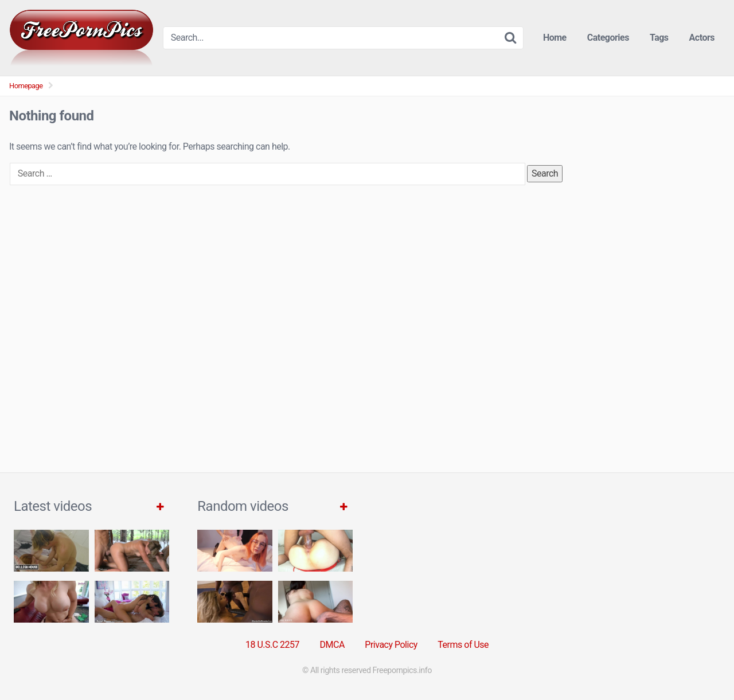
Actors (702, 38)
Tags (659, 38)
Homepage (26, 86)
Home (555, 38)
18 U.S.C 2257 (272, 645)
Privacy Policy (391, 645)
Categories (608, 38)
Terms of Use (463, 645)
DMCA (332, 645)
